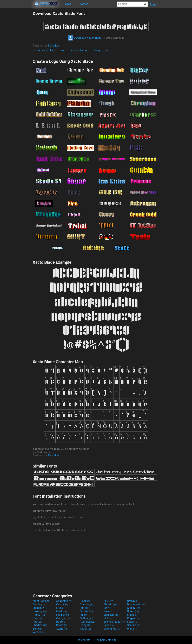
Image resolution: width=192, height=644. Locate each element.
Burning (39, 604)
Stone (61, 629)
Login (154, 5)
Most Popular (41, 601)
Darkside (54, 46)
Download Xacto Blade (85, 38)
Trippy (85, 629)
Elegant (40, 608)
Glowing (40, 611)
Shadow (40, 625)
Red (37, 622)
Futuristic (40, 50)
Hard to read (58, 50)
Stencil (38, 629)
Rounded (88, 622)
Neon (38, 618)
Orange (63, 618)
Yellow (39, 632)
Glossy (134, 608)
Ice (83, 615)
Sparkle (133, 625)
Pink (108, 618)
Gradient (87, 611)
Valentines (112, 629)
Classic (110, 604)
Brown (133, 601)
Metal (132, 615)
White (132, 629)
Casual (62, 604)
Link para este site (105, 640)
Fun (84, 608)
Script (132, 622)
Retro (61, 622)
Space (109, 625)
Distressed (136, 604)
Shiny (85, 625)
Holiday (63, 615)
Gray (108, 611)
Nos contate (83, 640)
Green (133, 611)
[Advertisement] (16, 62)
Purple (133, 618)
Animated (64, 601)
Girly (108, 608)
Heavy (96, 50)
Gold (61, 611)
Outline (87, 618)
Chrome (87, 604)
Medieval (111, 615)
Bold (107, 50)
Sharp (62, 625)
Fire (60, 608)
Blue (108, 601)
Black (86, 601)
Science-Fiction (79, 50)
